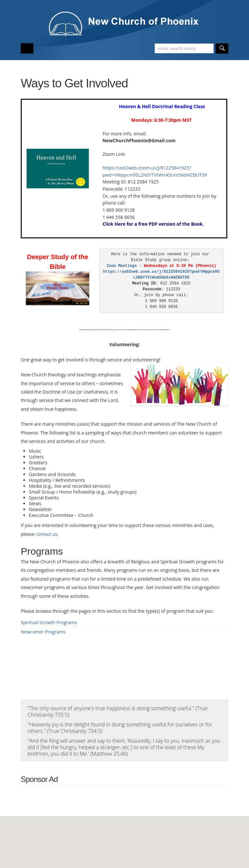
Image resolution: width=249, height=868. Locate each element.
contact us (47, 534)
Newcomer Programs (43, 632)
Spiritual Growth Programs (49, 622)
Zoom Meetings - (137, 266)
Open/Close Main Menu (27, 48)
